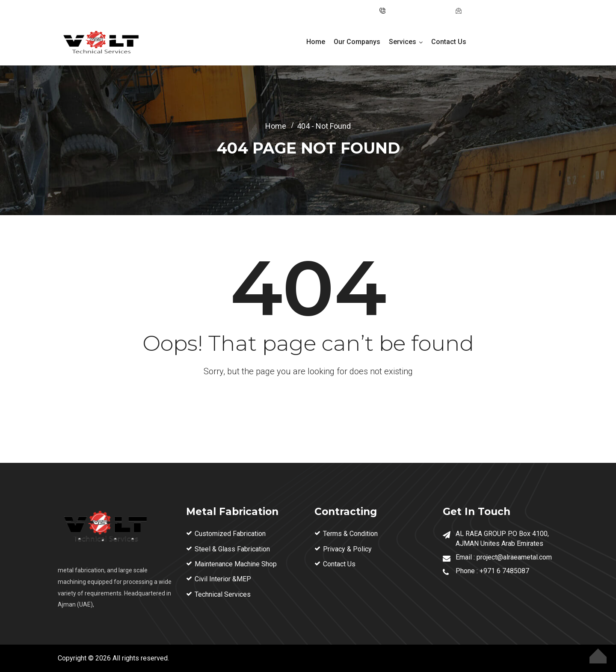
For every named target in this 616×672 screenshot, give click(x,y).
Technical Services (223, 594)
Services (403, 42)
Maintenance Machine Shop (236, 564)
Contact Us (449, 42)
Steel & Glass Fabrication (232, 549)
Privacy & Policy (347, 549)
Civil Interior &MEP (223, 579)
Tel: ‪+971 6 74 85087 (418, 11)
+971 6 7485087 (504, 571)
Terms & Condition (350, 534)
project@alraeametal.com (502, 11)
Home (316, 42)
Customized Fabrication (230, 534)
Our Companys (357, 42)
